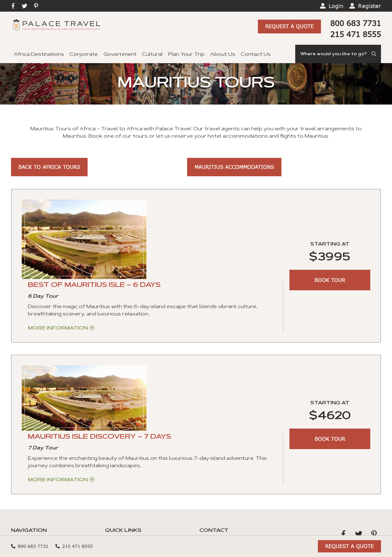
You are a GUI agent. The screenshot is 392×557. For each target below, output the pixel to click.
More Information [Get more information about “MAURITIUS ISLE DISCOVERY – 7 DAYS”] (165, 366)
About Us (223, 55)
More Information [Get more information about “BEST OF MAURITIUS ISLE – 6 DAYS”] (165, 254)
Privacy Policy (217, 478)
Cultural (152, 55)
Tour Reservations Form (137, 489)
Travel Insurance (127, 469)
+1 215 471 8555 (219, 431)
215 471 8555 (356, 34)
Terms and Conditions (134, 479)
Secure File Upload (130, 509)
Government (120, 55)
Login (336, 6)
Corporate (84, 55)
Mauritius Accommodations (234, 167)
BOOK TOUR (330, 249)
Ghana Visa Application (135, 460)
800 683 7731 (356, 23)
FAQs (112, 450)
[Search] (338, 54)
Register (369, 6)
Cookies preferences (228, 468)
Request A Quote (289, 27)
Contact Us (256, 55)
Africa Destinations (39, 55)
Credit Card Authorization (139, 499)
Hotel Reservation (129, 430)
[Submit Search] (374, 54)
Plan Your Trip (186, 55)
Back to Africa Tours (49, 167)
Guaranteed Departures (43, 499)
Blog (111, 440)
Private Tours (29, 469)
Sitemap (145, 550)
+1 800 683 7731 (221, 440)
